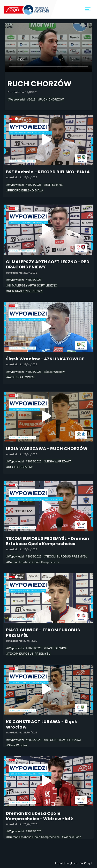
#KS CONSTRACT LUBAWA (62, 740)
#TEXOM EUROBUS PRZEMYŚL (66, 556)
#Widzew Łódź (71, 837)
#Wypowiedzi (16, 99)
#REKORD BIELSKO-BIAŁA (25, 190)
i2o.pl (88, 863)
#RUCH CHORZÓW (51, 99)
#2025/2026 (34, 185)
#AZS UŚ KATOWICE (21, 377)
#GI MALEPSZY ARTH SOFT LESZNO (32, 285)
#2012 (31, 99)
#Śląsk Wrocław (54, 372)
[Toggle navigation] (88, 9)
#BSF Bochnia (53, 185)
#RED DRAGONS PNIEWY (24, 291)
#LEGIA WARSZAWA (58, 461)
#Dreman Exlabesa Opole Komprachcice (33, 562)
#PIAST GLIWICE (55, 648)
